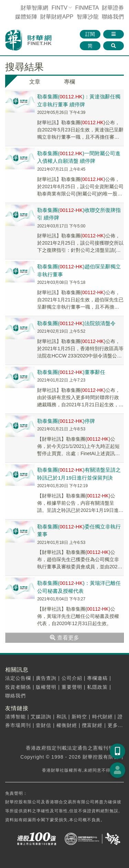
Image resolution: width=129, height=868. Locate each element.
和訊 (62, 717)
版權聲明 (46, 687)
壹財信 (44, 725)
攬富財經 (92, 725)
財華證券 (113, 8)
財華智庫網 (34, 8)
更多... (115, 725)
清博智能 (15, 717)
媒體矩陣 (26, 17)
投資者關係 (18, 687)
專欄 (69, 82)
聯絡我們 (113, 17)
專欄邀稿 (97, 678)
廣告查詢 (46, 678)
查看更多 (64, 638)
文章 (35, 82)
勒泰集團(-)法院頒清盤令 (76, 323)
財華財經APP (57, 17)
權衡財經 (67, 725)
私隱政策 (97, 687)
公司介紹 (72, 678)
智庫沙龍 (88, 17)
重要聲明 (72, 687)
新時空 (79, 717)
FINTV (60, 8)
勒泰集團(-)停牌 (66, 421)
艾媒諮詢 (41, 717)
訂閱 (90, 34)
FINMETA (87, 8)
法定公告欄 (18, 678)
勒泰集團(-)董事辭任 (71, 372)
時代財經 (103, 717)
